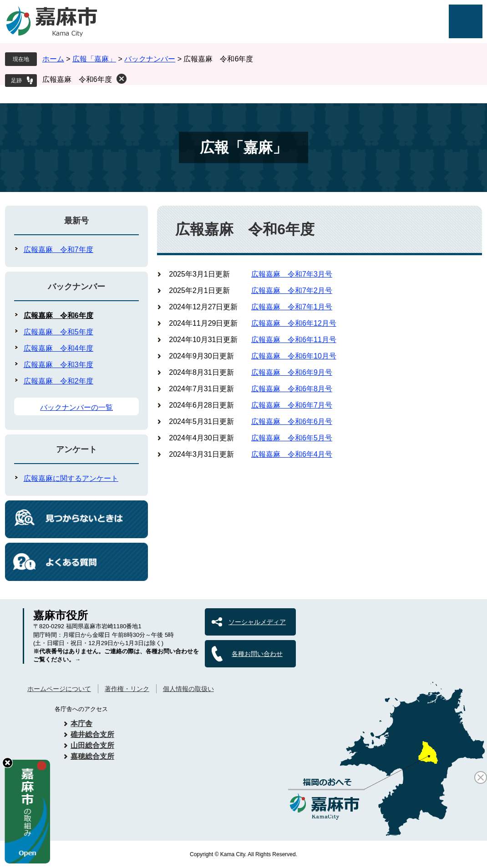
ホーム (53, 59)
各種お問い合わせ (257, 654)
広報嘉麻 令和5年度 (58, 332)
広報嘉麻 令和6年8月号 (292, 389)
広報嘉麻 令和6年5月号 (292, 438)
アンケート (76, 449)
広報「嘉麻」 (94, 59)
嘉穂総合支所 (92, 756)
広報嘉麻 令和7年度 (58, 250)
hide (8, 763)
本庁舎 (81, 724)
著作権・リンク (127, 689)
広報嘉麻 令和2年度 (58, 381)
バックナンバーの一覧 (76, 407)
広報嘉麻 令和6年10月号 (294, 356)
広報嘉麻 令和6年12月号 (294, 323)
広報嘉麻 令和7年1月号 (292, 307)
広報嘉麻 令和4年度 (58, 348)
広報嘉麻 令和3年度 (58, 365)
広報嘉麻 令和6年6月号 (292, 421)
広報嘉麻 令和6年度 (77, 79)
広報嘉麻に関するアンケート (71, 478)
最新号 (76, 221)
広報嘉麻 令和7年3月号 (292, 274)
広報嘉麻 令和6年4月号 (292, 454)
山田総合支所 (92, 745)
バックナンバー (150, 59)
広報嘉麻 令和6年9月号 (292, 372)
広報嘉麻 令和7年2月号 (292, 290)
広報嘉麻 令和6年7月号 (292, 405)
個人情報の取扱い (188, 689)
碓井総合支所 (92, 734)
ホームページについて (59, 689)
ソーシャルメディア (257, 622)
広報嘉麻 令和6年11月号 (294, 340)
